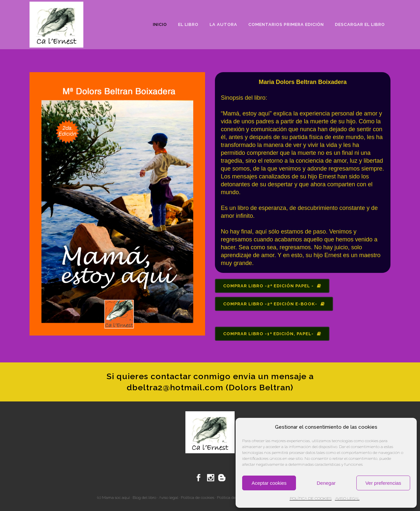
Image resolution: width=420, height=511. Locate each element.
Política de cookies (198, 498)
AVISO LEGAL (347, 499)
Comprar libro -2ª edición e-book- (274, 304)
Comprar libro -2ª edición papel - (272, 286)
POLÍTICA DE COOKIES (311, 499)
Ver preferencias (383, 483)
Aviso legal (168, 498)
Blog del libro (144, 498)
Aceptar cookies (269, 483)
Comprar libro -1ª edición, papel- (272, 334)
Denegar (326, 483)
